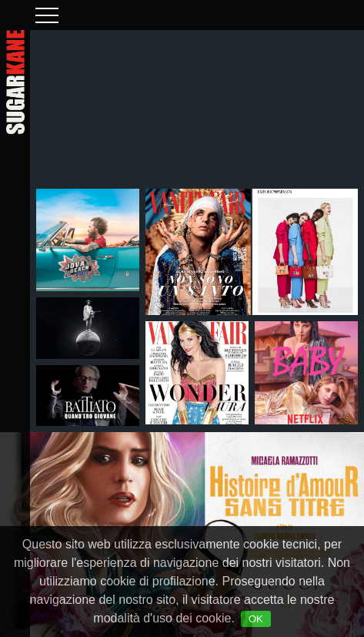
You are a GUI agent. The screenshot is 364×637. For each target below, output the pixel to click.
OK (256, 619)
